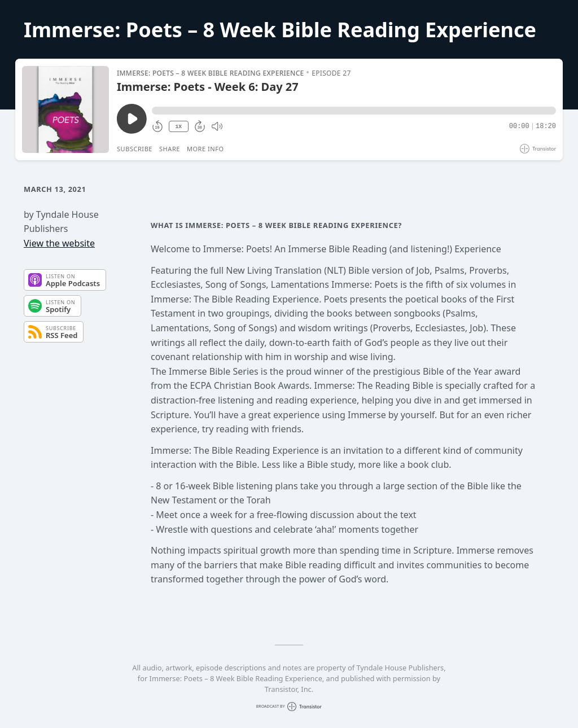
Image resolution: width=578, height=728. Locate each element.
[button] (354, 111)
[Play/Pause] (65, 109)
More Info (205, 149)
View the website (59, 243)
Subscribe (135, 149)
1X (178, 127)
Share (170, 149)
